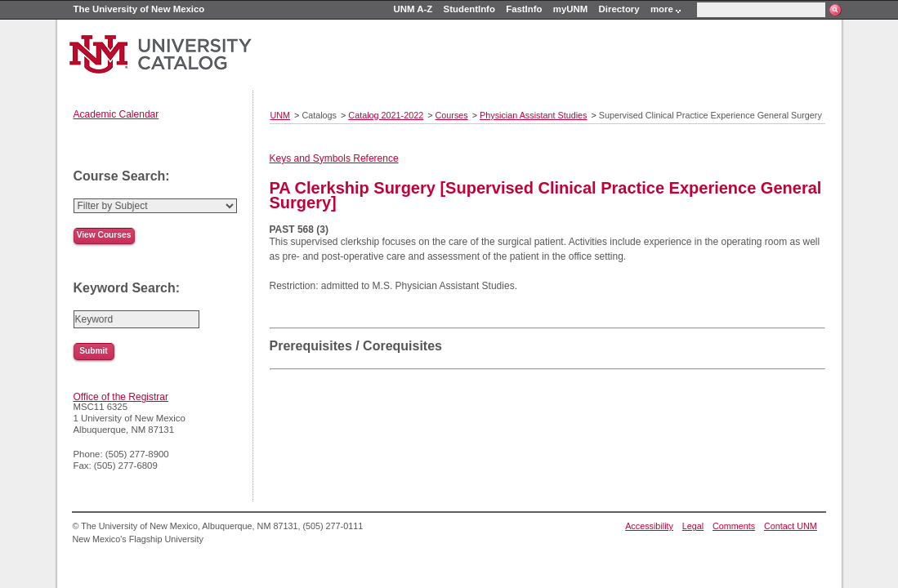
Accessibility (649, 526)
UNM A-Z (413, 9)
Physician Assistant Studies (533, 115)
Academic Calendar (116, 114)
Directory (619, 9)
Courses (452, 115)
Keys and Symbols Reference (334, 158)
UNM (281, 115)
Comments (734, 526)
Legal (693, 526)
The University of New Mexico (139, 9)
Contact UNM (791, 526)
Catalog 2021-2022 (386, 115)
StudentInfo (469, 9)
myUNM (570, 9)
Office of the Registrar (121, 397)
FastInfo (524, 9)
